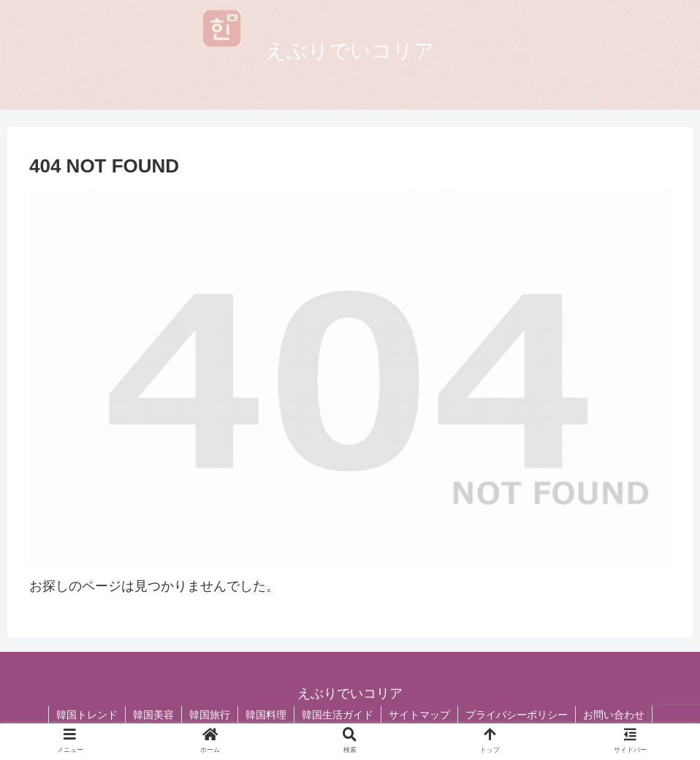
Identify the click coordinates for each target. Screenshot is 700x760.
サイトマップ (419, 715)
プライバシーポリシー (517, 715)
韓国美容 (153, 715)
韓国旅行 (210, 715)
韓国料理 (266, 715)
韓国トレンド (87, 715)
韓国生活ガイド (338, 715)
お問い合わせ (614, 715)
